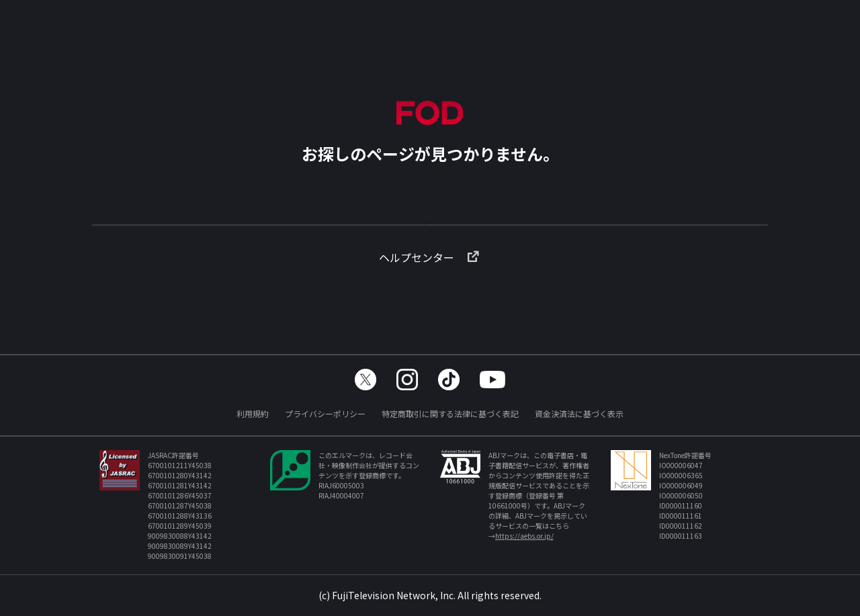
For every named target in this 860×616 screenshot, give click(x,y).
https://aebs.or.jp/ (524, 536)
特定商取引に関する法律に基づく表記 (450, 413)
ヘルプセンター (430, 279)
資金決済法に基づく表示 (579, 413)
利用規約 (253, 413)
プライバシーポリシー (325, 413)
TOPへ (430, 231)
